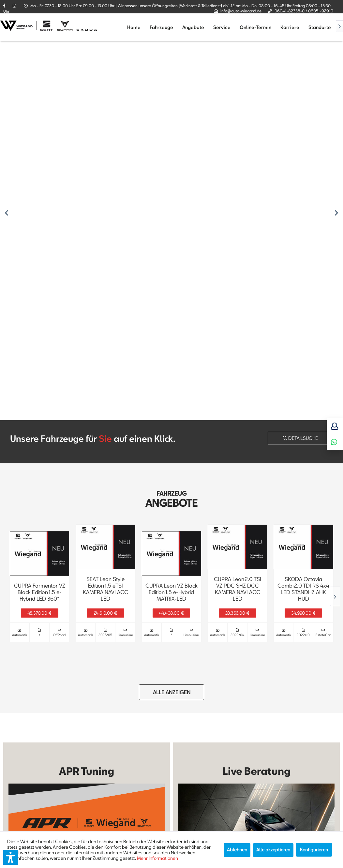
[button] (11, 857)
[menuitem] (134, 27)
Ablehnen (237, 850)
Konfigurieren (314, 850)
